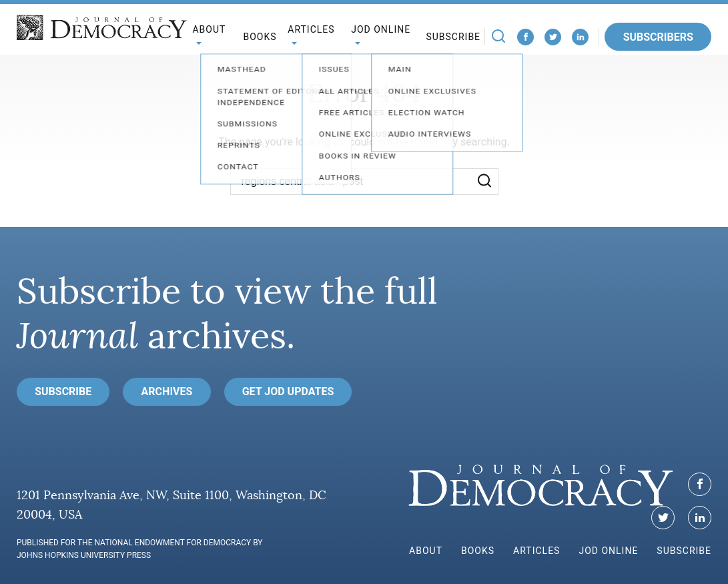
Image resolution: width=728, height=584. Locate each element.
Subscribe (453, 37)
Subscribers (658, 37)
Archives (167, 391)
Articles (536, 551)
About (426, 551)
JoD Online (608, 551)
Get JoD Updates (288, 391)
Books (260, 37)
